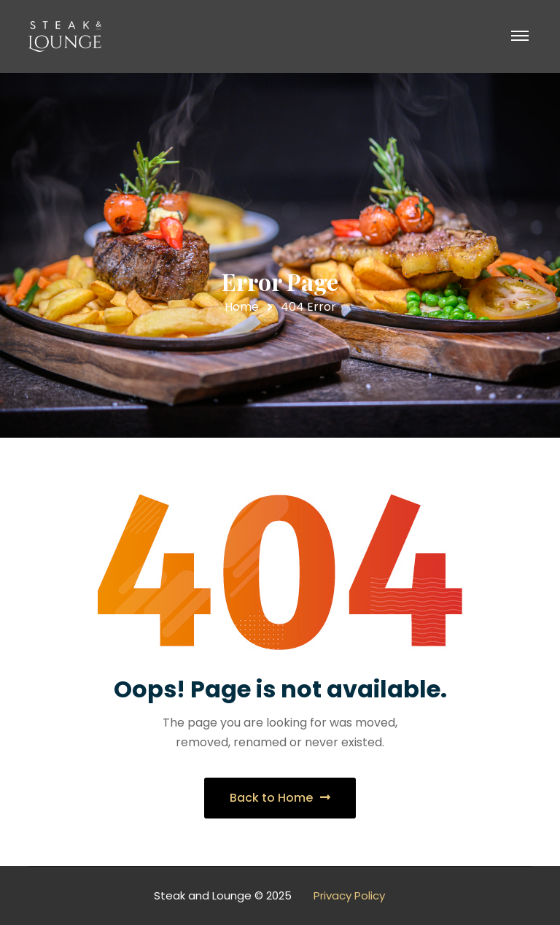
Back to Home (280, 798)
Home (242, 307)
